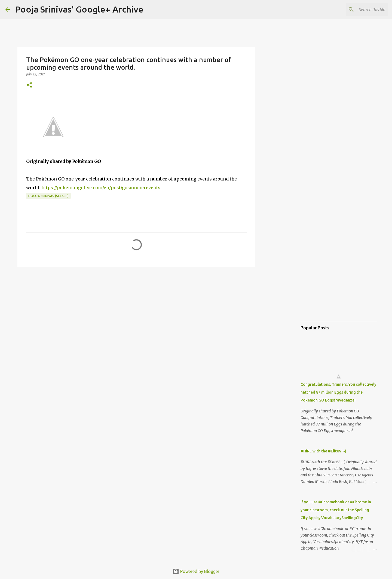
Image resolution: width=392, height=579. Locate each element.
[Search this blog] (359, 10)
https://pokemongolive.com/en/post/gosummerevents (101, 188)
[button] (29, 85)
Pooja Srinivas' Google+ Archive (79, 9)
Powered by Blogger (196, 571)
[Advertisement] (136, 313)
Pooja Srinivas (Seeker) (48, 196)
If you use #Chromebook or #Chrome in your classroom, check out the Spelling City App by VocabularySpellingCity (336, 510)
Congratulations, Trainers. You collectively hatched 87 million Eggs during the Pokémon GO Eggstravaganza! (338, 392)
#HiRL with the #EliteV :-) (323, 451)
